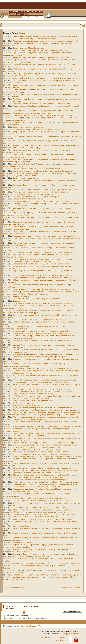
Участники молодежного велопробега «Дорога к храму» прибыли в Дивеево (45, 189)
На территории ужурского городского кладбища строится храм (39, 357)
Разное (22, 33)
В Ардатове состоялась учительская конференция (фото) (36, 449)
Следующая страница (71, 587)
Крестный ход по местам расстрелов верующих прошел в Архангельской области (47, 514)
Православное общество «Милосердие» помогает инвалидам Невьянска (43, 236)
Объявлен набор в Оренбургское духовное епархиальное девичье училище (45, 484)
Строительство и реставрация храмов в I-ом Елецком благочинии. (40, 382)
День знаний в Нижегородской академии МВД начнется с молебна (41, 452)
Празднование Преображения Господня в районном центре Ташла (41, 264)
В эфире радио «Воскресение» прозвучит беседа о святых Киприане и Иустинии (46, 563)
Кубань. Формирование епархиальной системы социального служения (43, 201)
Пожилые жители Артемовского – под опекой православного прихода (42, 115)
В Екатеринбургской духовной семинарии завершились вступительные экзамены (47, 78)
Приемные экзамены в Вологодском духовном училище (36, 299)
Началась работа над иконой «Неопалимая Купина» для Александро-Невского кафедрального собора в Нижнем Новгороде (41, 146)
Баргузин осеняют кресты (23, 542)
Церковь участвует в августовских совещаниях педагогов (36, 487)
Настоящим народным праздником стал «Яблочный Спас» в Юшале (41, 104)
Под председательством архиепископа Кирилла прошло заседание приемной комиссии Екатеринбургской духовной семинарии (41, 418)
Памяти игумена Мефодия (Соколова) (28, 435)
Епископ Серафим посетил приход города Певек (33, 401)
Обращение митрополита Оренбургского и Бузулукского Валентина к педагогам (46, 410)
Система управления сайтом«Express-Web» (54, 639)
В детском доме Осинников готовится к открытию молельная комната (42, 368)
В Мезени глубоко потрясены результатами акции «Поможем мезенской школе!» (47, 456)
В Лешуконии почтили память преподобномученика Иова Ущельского (42, 57)
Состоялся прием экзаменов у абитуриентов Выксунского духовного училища (45, 468)
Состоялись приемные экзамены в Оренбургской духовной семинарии (42, 303)
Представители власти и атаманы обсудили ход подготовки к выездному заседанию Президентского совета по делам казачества (38, 112)
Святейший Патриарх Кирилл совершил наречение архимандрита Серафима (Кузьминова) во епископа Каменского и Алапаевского (40, 555)
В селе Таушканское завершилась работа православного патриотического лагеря (47, 426)
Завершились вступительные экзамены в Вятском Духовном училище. (42, 454)
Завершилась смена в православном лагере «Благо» (35, 39)
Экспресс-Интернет (70, 634)
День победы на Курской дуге (25, 178)
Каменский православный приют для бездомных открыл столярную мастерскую (46, 433)
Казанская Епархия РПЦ (31, 626)
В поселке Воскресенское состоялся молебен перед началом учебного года (44, 380)
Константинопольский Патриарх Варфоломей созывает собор (39, 498)
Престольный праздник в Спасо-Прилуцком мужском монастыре (40, 50)
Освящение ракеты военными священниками (32, 261)
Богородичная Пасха (21, 526)
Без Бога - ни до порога (23, 403)
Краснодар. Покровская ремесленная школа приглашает (36, 473)
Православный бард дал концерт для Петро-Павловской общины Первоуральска (47, 575)
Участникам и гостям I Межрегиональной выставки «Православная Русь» (43, 408)
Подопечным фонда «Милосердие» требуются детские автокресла (40, 319)
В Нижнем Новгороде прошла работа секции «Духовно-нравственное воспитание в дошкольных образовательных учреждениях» (37, 193)
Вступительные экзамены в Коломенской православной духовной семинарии (45, 354)
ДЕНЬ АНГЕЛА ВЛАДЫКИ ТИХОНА (27, 405)
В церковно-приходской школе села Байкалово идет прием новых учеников (45, 333)
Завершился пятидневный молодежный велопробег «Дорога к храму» (42, 275)
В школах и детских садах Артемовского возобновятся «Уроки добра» (42, 331)
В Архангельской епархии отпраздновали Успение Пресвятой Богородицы (44, 519)
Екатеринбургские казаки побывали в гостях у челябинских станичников (43, 252)
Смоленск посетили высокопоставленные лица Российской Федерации (42, 391)
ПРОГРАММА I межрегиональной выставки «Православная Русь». (40, 480)
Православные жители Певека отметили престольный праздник (39, 507)
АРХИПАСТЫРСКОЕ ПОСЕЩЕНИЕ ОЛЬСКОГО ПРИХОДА (36, 517)
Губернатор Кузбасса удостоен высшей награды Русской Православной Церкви (46, 482)
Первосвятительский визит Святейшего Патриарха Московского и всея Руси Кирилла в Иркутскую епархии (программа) (40, 490)
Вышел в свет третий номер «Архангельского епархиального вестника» (43, 278)
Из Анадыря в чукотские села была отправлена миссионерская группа (42, 259)
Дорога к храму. (19, 301)
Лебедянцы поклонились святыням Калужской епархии (36, 196)
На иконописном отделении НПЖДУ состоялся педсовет (36, 169)
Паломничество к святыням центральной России (33, 394)
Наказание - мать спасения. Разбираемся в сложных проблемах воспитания (45, 470)
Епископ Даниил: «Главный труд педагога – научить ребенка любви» (42, 389)
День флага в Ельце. (21, 296)
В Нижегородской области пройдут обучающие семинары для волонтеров (44, 442)
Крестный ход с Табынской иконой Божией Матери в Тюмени (38, 129)
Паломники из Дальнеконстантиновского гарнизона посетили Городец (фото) (45, 41)
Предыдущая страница (15, 587)
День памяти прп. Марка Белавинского (29, 48)
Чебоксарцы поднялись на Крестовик (28, 127)
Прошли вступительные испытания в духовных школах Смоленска (40, 500)
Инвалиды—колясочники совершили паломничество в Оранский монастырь (45, 36)
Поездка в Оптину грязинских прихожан (30, 199)
